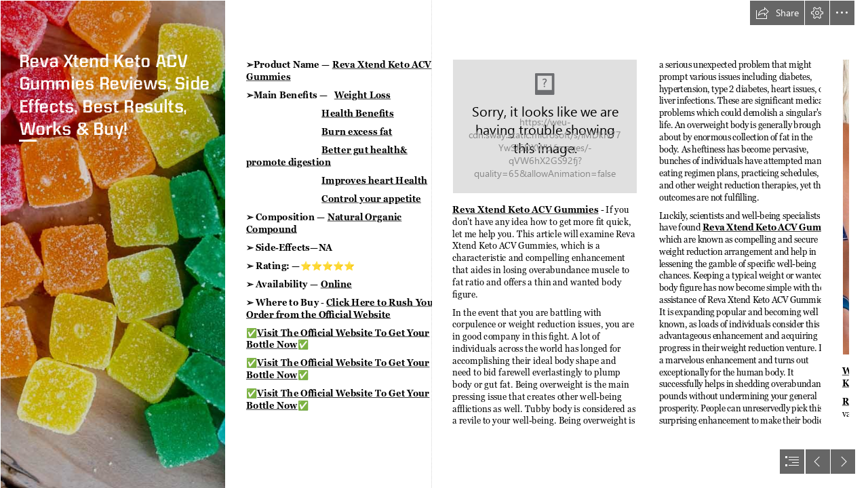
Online (336, 284)
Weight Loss (362, 95)
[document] (434, 244)
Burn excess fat (357, 131)
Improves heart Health (374, 180)
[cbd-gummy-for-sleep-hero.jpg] (113, 244)
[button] (777, 13)
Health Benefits (358, 113)
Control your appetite (371, 198)
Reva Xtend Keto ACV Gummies (526, 209)
